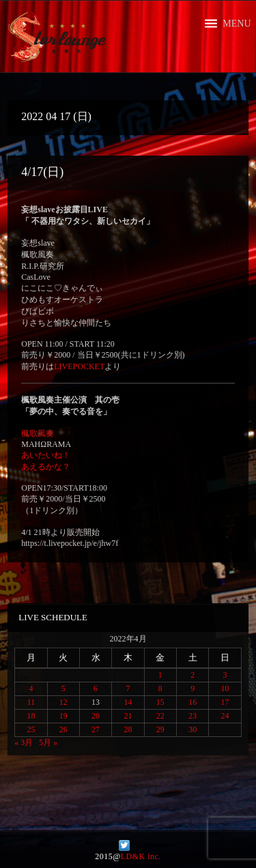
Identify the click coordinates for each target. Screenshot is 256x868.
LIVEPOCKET (79, 366)
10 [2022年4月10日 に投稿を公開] (225, 689)
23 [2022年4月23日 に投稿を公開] (193, 716)
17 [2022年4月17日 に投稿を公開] (225, 702)
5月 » (48, 742)
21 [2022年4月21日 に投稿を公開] (128, 716)
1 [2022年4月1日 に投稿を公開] (160, 675)
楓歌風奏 (38, 433)
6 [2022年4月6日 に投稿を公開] (96, 689)
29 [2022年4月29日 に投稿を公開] (160, 729)
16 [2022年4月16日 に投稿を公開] (193, 702)
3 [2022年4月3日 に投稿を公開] (225, 675)
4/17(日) (42, 172)
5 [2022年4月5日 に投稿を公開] (63, 689)
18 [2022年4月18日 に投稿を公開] (31, 716)
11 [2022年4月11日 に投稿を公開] (31, 702)
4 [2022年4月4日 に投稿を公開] (31, 689)
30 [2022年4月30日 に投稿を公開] (193, 729)
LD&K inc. (141, 856)
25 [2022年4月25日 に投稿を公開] (31, 729)
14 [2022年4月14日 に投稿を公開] (128, 702)
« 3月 (24, 742)
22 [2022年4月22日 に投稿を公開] (160, 716)
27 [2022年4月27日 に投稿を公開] (96, 729)
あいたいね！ (46, 455)
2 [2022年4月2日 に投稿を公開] (193, 675)
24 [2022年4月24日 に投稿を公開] (225, 716)
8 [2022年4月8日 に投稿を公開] (160, 689)
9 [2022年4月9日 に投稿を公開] (193, 689)
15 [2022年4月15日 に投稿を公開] (160, 702)
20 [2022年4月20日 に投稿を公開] (96, 716)
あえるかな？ (46, 467)
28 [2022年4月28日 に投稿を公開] (128, 729)
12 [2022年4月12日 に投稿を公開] (63, 702)
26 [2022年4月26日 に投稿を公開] (63, 729)
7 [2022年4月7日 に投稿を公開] (128, 689)
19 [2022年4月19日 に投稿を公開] (63, 716)
